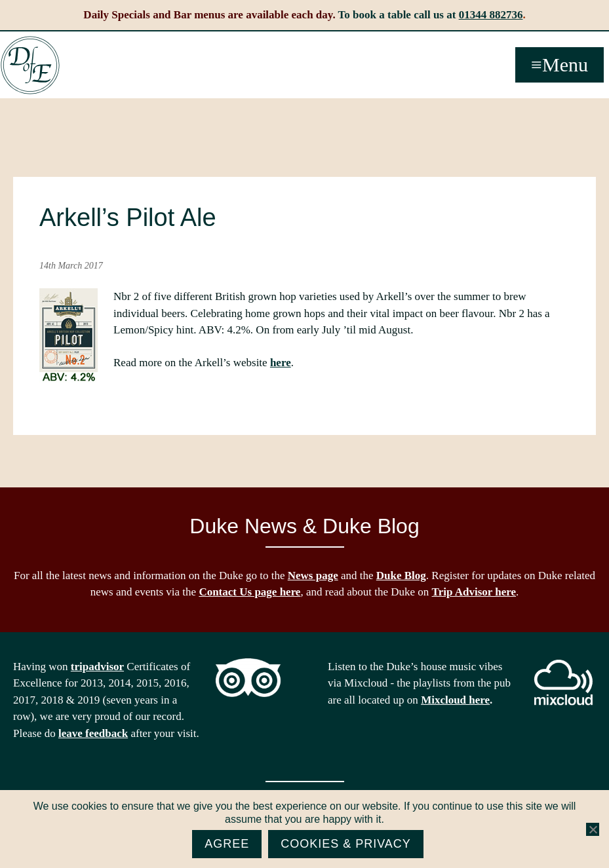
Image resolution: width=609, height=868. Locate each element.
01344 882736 (491, 15)
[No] (593, 829)
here (281, 363)
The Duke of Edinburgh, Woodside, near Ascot (30, 66)
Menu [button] (565, 65)
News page (313, 576)
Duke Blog (401, 576)
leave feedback (93, 733)
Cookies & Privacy (346, 844)
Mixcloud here (455, 700)
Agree (227, 844)
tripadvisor (97, 667)
